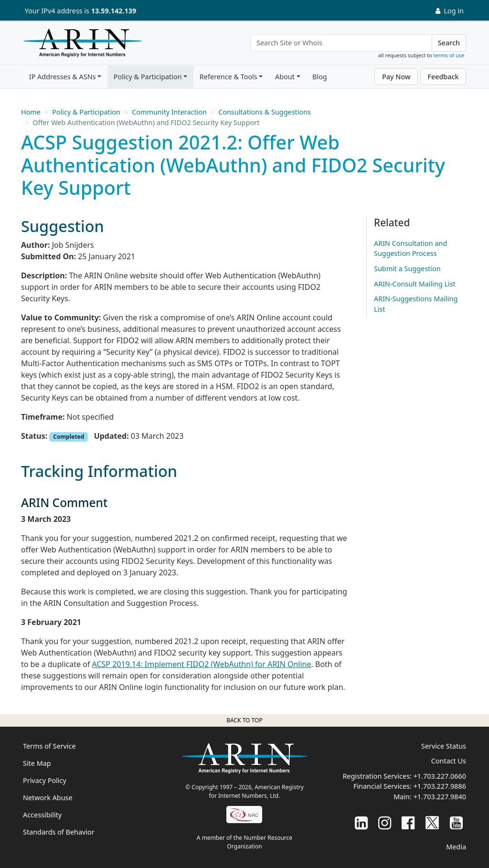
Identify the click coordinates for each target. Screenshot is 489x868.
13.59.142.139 (114, 11)
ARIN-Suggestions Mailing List (416, 304)
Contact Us (449, 761)
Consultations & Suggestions (265, 112)
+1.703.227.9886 (440, 786)
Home (31, 112)
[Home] (80, 45)
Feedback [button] (443, 77)
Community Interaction (169, 112)
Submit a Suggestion (407, 269)
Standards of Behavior (59, 832)
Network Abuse (48, 798)
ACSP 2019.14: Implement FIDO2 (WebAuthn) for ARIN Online (202, 664)
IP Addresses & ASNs (63, 77)
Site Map (37, 763)
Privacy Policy (45, 780)
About (285, 77)
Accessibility (42, 815)
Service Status (444, 746)
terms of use (449, 55)
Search (449, 43)
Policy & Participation (148, 77)
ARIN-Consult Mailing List (415, 284)
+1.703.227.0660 (440, 776)
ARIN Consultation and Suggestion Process (410, 249)
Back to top (244, 720)
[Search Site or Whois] (341, 43)
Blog (320, 77)
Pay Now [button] (396, 77)
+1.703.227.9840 (440, 797)
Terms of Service (49, 746)
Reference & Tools (229, 77)
